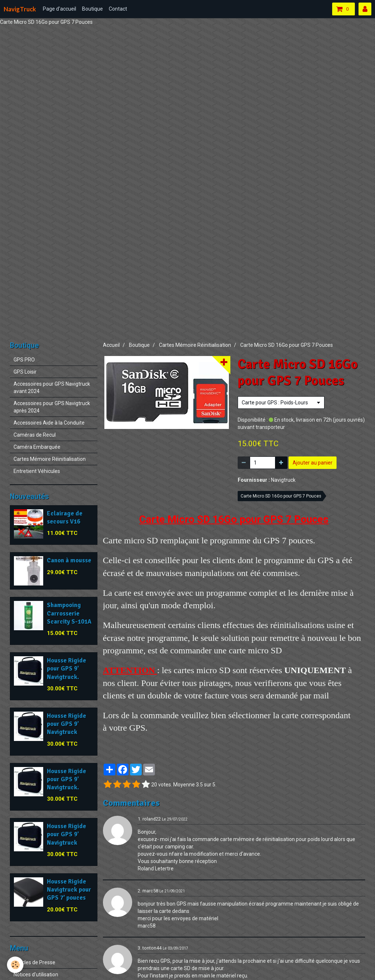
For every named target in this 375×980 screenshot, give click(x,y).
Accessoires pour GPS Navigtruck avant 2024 (52, 388)
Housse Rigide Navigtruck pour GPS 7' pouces (69, 890)
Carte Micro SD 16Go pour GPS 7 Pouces (281, 496)
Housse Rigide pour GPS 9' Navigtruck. (66, 669)
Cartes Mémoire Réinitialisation (195, 345)
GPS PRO (24, 360)
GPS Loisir (25, 372)
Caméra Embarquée (37, 447)
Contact (118, 9)
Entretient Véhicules (37, 471)
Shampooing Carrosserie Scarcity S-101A (69, 614)
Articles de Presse (34, 962)
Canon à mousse (69, 561)
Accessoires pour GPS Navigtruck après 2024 (52, 407)
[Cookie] (16, 965)
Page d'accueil (60, 9)
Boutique (92, 9)
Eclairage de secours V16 (65, 517)
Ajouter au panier (313, 463)
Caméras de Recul (35, 435)
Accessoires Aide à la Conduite (49, 423)
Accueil (111, 345)
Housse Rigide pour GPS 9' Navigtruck (66, 724)
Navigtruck (283, 480)
